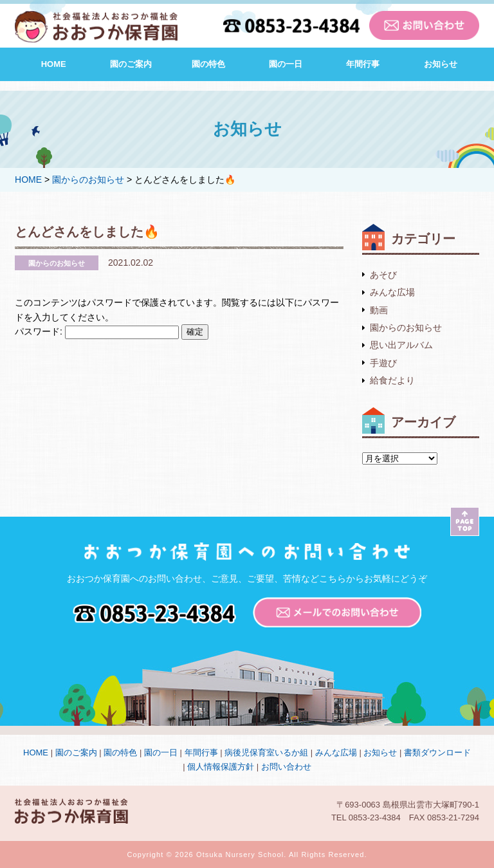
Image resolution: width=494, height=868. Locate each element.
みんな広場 (392, 292)
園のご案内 (131, 64)
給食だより (392, 380)
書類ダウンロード (437, 753)
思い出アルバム (401, 345)
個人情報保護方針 (221, 767)
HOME (54, 64)
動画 (379, 310)
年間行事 (363, 64)
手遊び (383, 363)
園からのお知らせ (406, 328)
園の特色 (208, 64)
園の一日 (286, 64)
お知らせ (441, 64)
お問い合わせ (286, 767)
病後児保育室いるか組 (266, 753)
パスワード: (97, 331)
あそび (383, 275)
